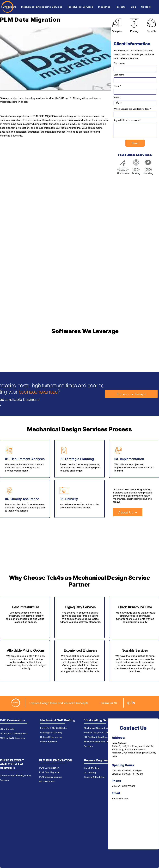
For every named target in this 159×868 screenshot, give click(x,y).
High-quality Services (80, 607)
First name (119, 63)
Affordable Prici (18, 650)
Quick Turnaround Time (135, 607)
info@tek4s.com (120, 799)
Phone (117, 97)
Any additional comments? (127, 120)
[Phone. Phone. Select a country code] (119, 103)
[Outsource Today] (131, 394)
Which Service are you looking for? (132, 109)
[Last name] (134, 80)
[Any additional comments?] (135, 130)
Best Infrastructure (26, 607)
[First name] (134, 69)
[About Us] (128, 512)
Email (117, 86)
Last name (119, 75)
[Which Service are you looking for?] (134, 114)
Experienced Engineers (80, 650)
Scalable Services (135, 650)
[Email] (134, 92)
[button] (43, 7)
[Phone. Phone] (138, 103)
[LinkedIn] (133, 703)
